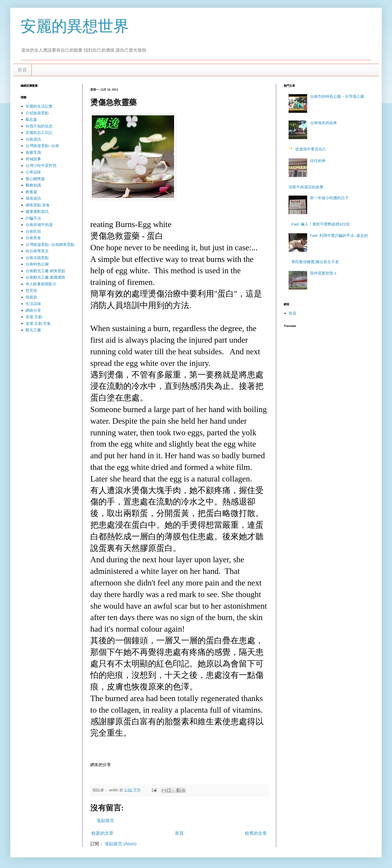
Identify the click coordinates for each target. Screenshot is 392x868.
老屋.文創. (34, 317)
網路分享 (33, 310)
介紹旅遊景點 (37, 113)
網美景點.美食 (38, 205)
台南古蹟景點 (37, 258)
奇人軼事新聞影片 (41, 284)
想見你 (31, 290)
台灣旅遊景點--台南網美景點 (50, 244)
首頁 (22, 70)
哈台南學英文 (37, 251)
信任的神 (318, 161)
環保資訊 (33, 198)
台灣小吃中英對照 (41, 166)
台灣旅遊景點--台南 (42, 146)
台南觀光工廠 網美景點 (45, 271)
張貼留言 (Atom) (121, 844)
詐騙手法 (33, 218)
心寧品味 (33, 172)
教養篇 (31, 192)
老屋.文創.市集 (38, 323)
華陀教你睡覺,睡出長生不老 (315, 262)
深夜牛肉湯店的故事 (306, 187)
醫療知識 (33, 185)
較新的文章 (103, 833)
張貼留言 (105, 821)
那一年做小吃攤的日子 (329, 198)
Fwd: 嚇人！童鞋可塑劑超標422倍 (321, 224)
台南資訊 (33, 139)
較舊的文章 (256, 833)
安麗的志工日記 (39, 132)
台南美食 (33, 238)
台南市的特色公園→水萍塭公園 (337, 96)
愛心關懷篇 (35, 179)
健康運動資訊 (37, 211)
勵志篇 (31, 119)
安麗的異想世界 (75, 26)
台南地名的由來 (324, 123)
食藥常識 (33, 152)
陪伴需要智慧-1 (323, 273)
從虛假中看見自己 (311, 149)
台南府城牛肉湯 (39, 225)
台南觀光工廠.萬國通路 (45, 277)
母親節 (31, 297)
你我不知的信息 (39, 126)
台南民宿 (33, 231)
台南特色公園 (37, 264)
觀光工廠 (33, 330)
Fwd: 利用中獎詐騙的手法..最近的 (339, 235)
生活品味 (33, 304)
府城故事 (33, 159)
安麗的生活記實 (39, 106)
